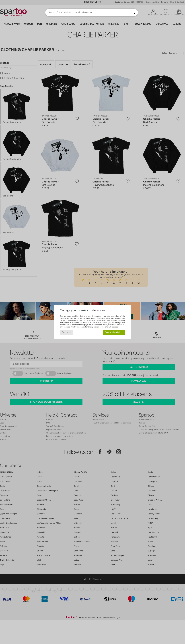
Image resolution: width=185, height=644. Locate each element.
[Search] (133, 12)
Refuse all (66, 332)
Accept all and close (114, 332)
